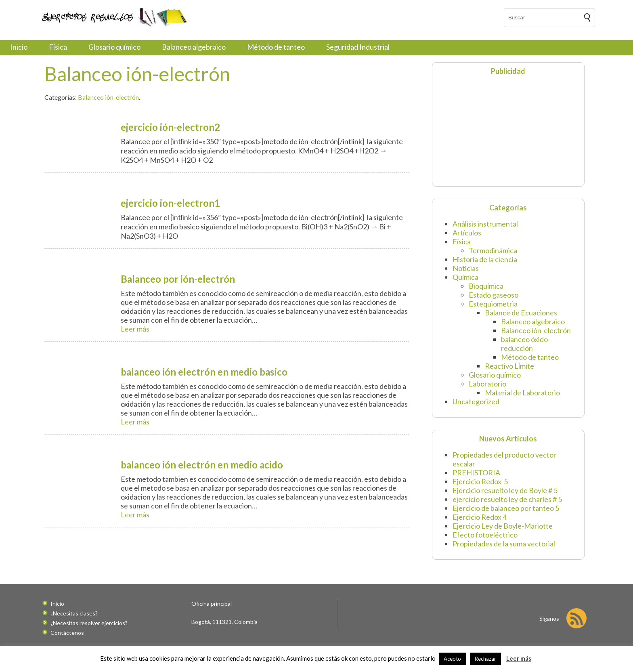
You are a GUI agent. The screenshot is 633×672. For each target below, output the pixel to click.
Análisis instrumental (485, 224)
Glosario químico (114, 47)
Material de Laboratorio (522, 393)
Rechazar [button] (485, 659)
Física (58, 47)
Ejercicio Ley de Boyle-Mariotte (503, 526)
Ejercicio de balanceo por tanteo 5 (506, 508)
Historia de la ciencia (485, 259)
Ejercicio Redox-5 (480, 481)
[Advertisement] (487, 130)
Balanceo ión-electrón (108, 97)
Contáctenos (67, 633)
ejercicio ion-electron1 (170, 203)
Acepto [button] (452, 659)
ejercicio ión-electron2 (170, 127)
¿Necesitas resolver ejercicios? (89, 623)
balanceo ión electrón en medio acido (202, 465)
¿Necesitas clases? (74, 613)
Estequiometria (493, 304)
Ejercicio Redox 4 (480, 517)
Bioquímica (486, 286)
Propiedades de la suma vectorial (504, 544)
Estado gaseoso (494, 295)
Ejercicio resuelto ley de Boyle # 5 (505, 490)
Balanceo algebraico (194, 47)
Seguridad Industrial (358, 47)
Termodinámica (493, 250)
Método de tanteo (276, 47)
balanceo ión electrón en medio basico (204, 372)
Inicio (19, 47)
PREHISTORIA (476, 472)
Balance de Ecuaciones (521, 313)
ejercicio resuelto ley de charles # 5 (507, 499)
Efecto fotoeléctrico (485, 535)
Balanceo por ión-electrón (178, 279)
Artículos (467, 233)
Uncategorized (476, 401)
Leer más (135, 329)
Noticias (466, 268)
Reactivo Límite (509, 366)
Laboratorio (487, 384)
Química (465, 277)
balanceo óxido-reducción (526, 344)
